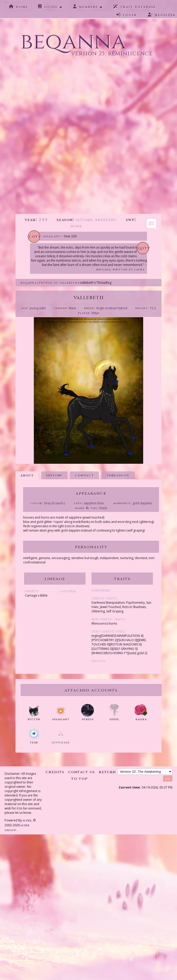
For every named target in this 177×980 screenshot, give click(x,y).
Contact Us (82, 772)
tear (34, 742)
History (54, 475)
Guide (48, 7)
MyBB (27, 820)
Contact (84, 475)
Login (127, 15)
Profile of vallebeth (58, 283)
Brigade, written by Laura (120, 269)
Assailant (51, 236)
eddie (114, 719)
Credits (55, 772)
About (27, 475)
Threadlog (118, 475)
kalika (141, 719)
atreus (88, 719)
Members (85, 7)
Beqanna (28, 283)
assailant (61, 719)
